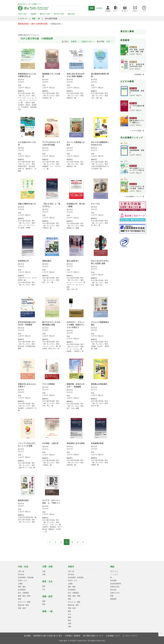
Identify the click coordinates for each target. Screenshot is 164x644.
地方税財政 (22, 590)
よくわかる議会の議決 (137, 107)
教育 (44, 586)
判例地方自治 (115, 587)
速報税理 (113, 599)
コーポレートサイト (130, 636)
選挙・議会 (22, 587)
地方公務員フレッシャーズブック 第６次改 (137, 169)
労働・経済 (22, 608)
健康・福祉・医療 (24, 596)
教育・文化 (47, 582)
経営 (44, 604)
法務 (44, 574)
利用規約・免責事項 (73, 636)
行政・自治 (23, 567)
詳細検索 (99, 8)
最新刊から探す (45, 14)
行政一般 (21, 571)
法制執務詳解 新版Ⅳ (137, 92)
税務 (44, 601)
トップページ (23, 19)
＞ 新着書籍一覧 (139, 74)
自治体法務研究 (116, 584)
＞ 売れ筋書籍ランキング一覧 (134, 196)
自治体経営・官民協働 (26, 577)
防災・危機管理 (23, 593)
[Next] (83, 542)
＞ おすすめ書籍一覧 (137, 131)
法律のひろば (115, 593)
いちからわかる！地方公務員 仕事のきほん (137, 187)
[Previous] (50, 542)
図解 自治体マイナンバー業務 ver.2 (137, 122)
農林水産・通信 (23, 605)
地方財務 (113, 581)
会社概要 (27, 636)
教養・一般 (36, 19)
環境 (19, 599)
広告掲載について (113, 636)
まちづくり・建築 (24, 602)
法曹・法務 (47, 567)
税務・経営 (47, 596)
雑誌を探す (71, 14)
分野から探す (23, 14)
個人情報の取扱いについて (93, 636)
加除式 (71, 567)
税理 (112, 596)
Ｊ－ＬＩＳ (114, 574)
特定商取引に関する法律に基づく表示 (48, 636)
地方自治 (21, 574)
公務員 (20, 584)
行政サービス (23, 581)
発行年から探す (59, 14)
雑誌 (112, 567)
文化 (44, 589)
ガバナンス (114, 571)
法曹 (44, 571)
